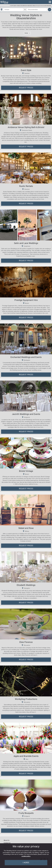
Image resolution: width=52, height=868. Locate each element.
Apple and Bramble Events (26, 756)
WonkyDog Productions (26, 699)
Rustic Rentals (26, 186)
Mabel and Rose (26, 528)
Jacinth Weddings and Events (26, 414)
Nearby (26, 33)
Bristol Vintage (26, 471)
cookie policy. (26, 856)
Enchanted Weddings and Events (26, 357)
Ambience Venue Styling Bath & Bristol (26, 127)
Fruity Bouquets (26, 813)
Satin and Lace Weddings (26, 243)
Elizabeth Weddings (26, 585)
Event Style (26, 70)
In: (25, 10)
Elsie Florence (26, 642)
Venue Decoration (22, 6)
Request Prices (26, 88)
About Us (7, 840)
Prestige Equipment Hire (26, 300)
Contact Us (7, 843)
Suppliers (13, 6)
